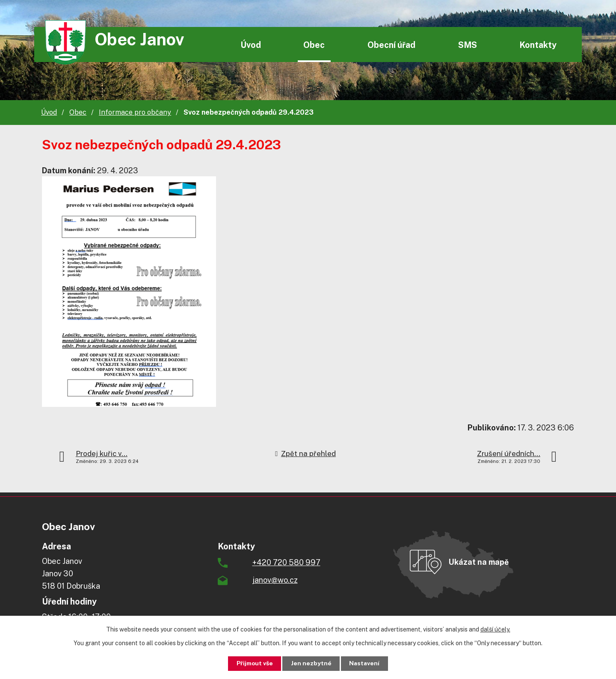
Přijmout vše (253, 663)
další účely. (495, 629)
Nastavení (366, 663)
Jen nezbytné (311, 663)
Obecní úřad (391, 45)
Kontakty (538, 45)
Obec (314, 45)
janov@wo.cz (275, 580)
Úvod (251, 45)
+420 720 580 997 (286, 562)
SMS (468, 45)
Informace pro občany (135, 112)
